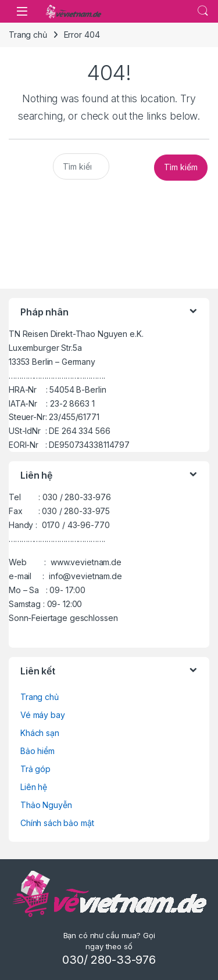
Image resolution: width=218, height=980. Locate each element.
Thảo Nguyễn (46, 805)
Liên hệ (34, 787)
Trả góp (35, 769)
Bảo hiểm (37, 751)
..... (203, 11)
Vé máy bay (43, 715)
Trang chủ (28, 35)
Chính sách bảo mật (57, 823)
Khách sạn (40, 733)
